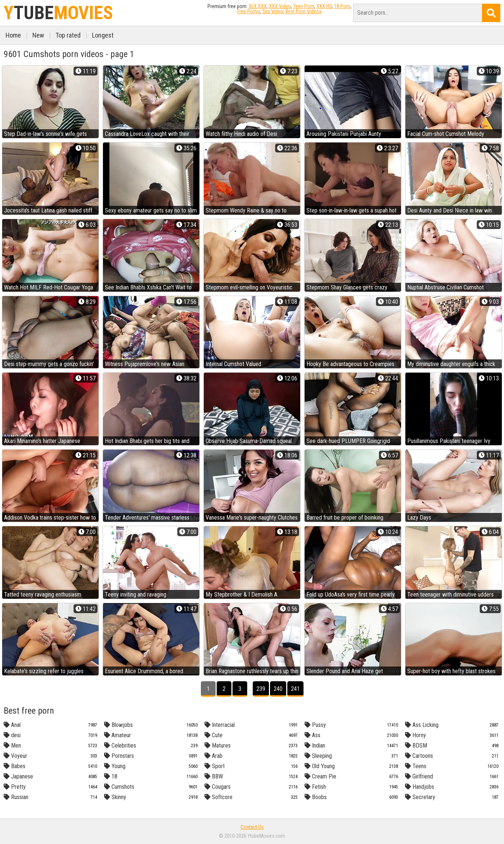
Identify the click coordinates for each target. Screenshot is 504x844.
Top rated (68, 35)
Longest (103, 35)
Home (13, 35)
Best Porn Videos (304, 11)
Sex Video (273, 11)
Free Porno (249, 11)
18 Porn (342, 6)
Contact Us (252, 827)
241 (295, 689)
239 (261, 689)
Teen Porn (304, 6)
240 (278, 689)
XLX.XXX (258, 6)
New (38, 35)
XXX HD (324, 6)
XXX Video (280, 6)
